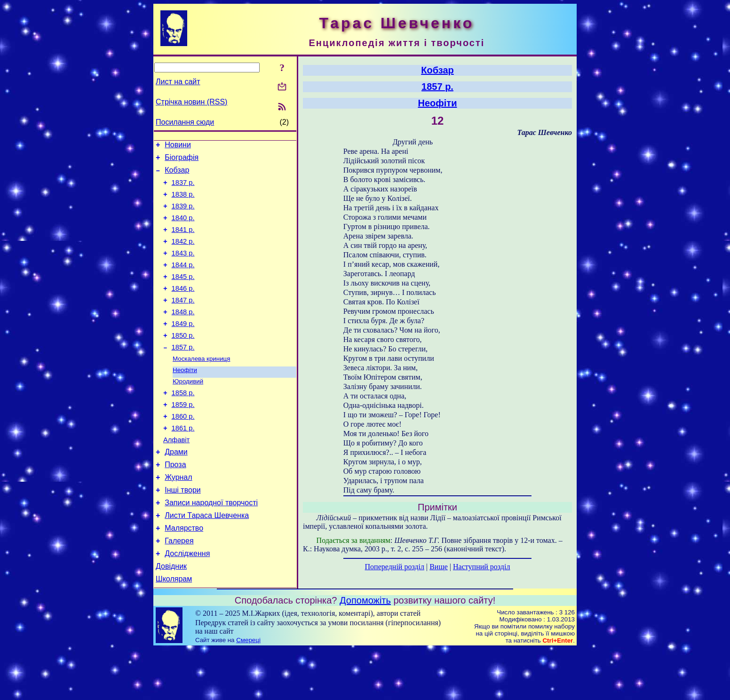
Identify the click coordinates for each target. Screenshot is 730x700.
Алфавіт (176, 475)
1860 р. (183, 449)
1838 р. (183, 201)
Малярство (184, 573)
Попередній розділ (395, 567)
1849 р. (183, 346)
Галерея (179, 587)
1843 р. (183, 267)
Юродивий (188, 410)
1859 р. (183, 436)
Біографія (182, 160)
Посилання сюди (185, 122)
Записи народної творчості (211, 545)
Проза (175, 503)
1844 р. (183, 280)
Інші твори (183, 531)
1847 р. (183, 320)
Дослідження (187, 601)
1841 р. (183, 241)
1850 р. (183, 359)
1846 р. (183, 307)
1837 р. (183, 188)
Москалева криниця (201, 385)
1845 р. (183, 294)
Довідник (171, 616)
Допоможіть (365, 651)
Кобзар (177, 174)
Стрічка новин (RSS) (191, 102)
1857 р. (183, 373)
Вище (439, 567)
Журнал (178, 517)
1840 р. (183, 228)
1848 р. (183, 333)
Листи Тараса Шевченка (207, 559)
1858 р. (183, 422)
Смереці (248, 691)
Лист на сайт (178, 82)
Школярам (174, 630)
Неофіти (185, 397)
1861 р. (183, 462)
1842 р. (183, 254)
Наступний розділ (481, 567)
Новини (178, 146)
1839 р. (183, 215)
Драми (176, 489)
